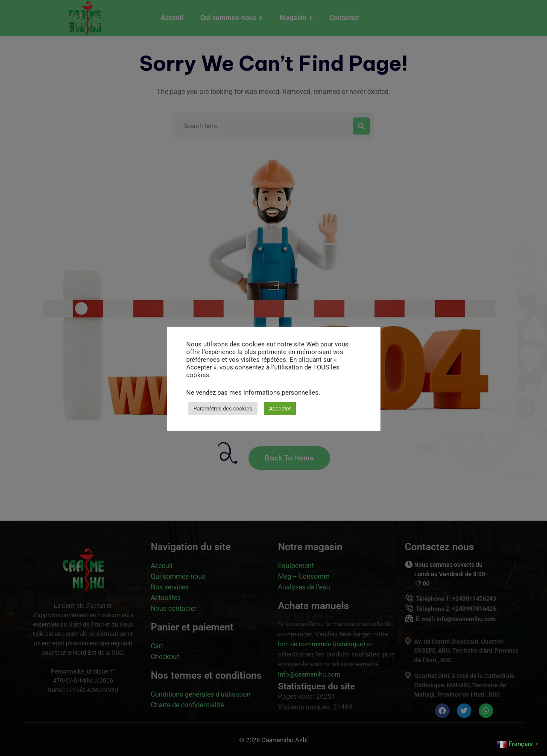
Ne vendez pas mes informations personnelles (252, 393)
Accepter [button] (280, 409)
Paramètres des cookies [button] (223, 409)
